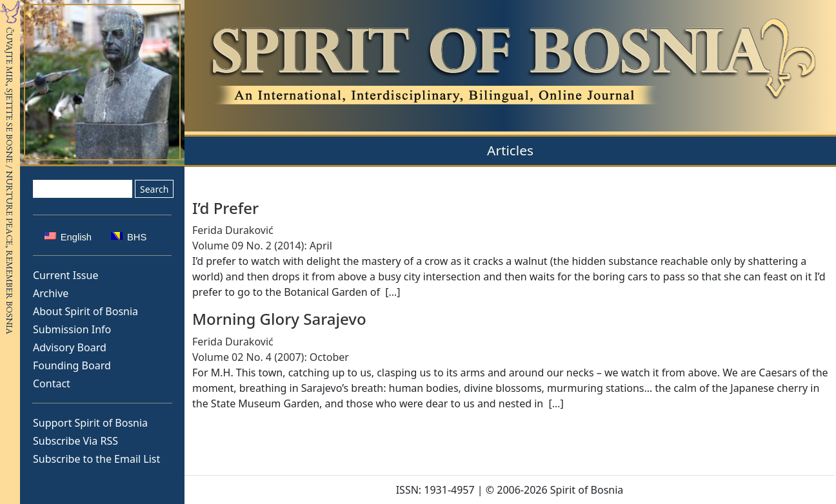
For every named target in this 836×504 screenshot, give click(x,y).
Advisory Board (70, 347)
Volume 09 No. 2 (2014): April (262, 246)
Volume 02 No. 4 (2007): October (271, 357)
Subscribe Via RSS (75, 441)
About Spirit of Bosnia (85, 311)
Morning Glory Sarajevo (279, 319)
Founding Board (72, 365)
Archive (51, 293)
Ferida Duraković (233, 230)
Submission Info (72, 329)
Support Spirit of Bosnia (90, 423)
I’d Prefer (225, 208)
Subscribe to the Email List (96, 459)
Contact (52, 383)
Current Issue (65, 275)
